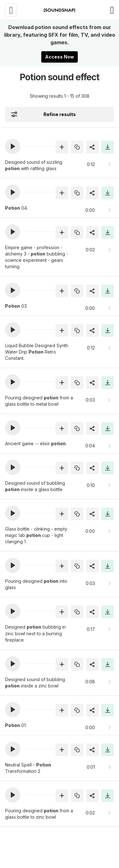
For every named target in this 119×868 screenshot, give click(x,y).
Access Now (60, 57)
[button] (13, 146)
